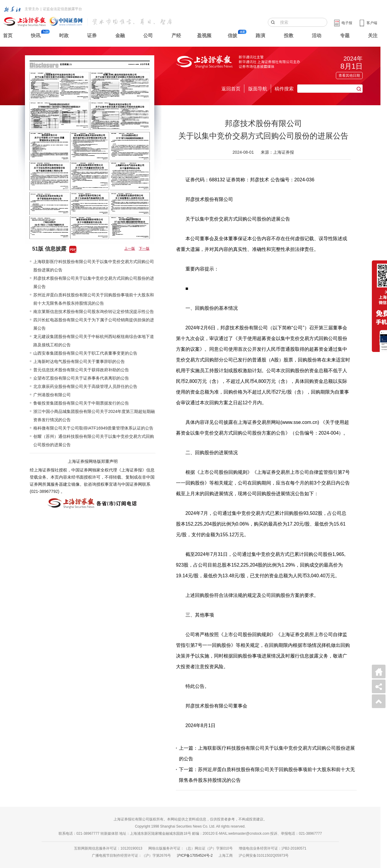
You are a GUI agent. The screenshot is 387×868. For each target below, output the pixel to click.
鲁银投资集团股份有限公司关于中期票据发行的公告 (81, 403)
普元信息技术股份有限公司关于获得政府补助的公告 (81, 370)
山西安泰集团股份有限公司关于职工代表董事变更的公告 (85, 353)
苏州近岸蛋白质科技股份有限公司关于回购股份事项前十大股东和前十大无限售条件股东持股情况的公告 (94, 299)
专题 (345, 36)
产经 (176, 36)
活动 (317, 36)
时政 (64, 36)
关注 (373, 36)
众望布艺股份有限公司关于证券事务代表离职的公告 (81, 378)
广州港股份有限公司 (52, 395)
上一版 (130, 249)
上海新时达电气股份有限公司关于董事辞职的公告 (79, 361)
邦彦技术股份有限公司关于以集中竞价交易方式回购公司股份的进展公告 (94, 282)
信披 (232, 36)
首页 (8, 36)
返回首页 (231, 89)
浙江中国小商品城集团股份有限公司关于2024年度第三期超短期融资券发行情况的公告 (94, 416)
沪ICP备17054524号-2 (195, 856)
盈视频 (204, 36)
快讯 (36, 36)
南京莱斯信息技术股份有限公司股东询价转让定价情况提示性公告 (94, 312)
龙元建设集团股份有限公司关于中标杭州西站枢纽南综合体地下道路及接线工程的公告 (94, 341)
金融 (120, 36)
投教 (289, 36)
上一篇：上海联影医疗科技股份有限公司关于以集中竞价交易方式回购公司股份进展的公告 (267, 753)
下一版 (144, 249)
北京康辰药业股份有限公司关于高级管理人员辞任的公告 (85, 386)
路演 (260, 36)
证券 (92, 36)
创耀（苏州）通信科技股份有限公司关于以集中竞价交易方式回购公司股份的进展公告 (94, 441)
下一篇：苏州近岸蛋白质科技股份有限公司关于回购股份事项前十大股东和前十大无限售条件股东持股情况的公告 (267, 775)
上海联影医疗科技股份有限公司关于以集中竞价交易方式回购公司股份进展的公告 (94, 266)
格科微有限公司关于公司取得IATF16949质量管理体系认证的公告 (93, 428)
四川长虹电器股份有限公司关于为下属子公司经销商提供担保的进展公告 (94, 324)
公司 (148, 36)
